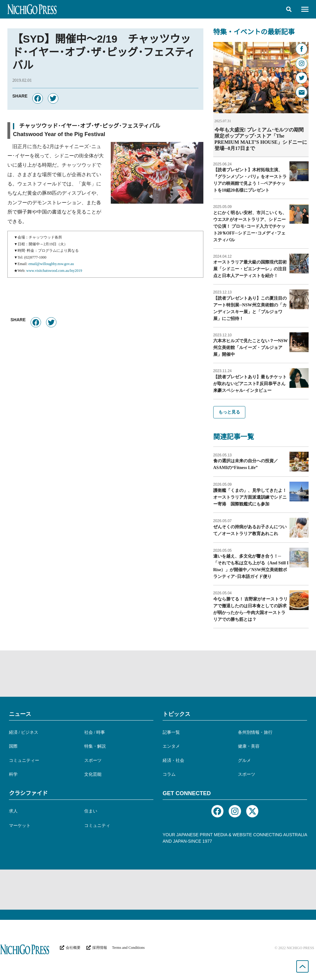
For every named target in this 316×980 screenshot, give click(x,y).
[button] (289, 9)
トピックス (177, 714)
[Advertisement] (158, 673)
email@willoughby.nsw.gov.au (51, 264)
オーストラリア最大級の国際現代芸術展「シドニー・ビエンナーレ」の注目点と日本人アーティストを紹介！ (250, 269)
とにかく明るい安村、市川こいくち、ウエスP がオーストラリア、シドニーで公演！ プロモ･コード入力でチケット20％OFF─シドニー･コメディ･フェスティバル (250, 226)
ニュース (20, 714)
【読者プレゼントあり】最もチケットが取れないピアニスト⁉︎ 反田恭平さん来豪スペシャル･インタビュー (250, 383)
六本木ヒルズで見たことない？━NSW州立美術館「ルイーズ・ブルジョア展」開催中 (251, 347)
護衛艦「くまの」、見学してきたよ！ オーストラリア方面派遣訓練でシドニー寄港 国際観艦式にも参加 (252, 497)
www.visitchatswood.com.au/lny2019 (54, 271)
